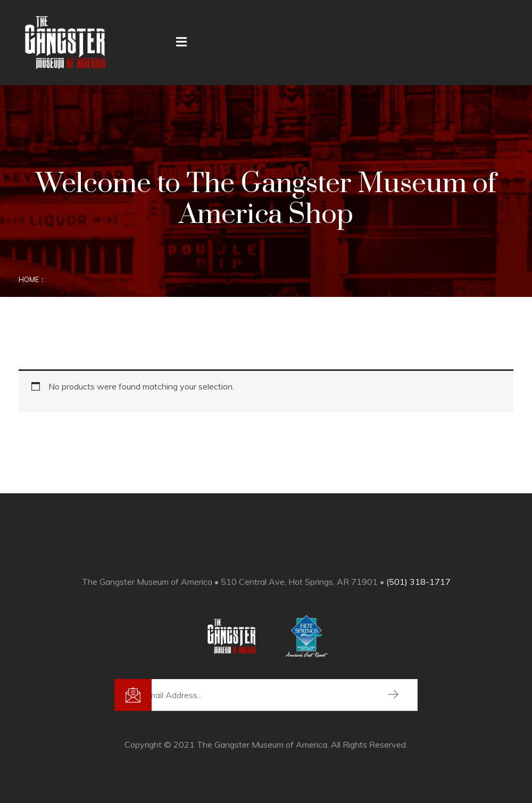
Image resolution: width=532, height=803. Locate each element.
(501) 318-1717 (418, 582)
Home (29, 279)
